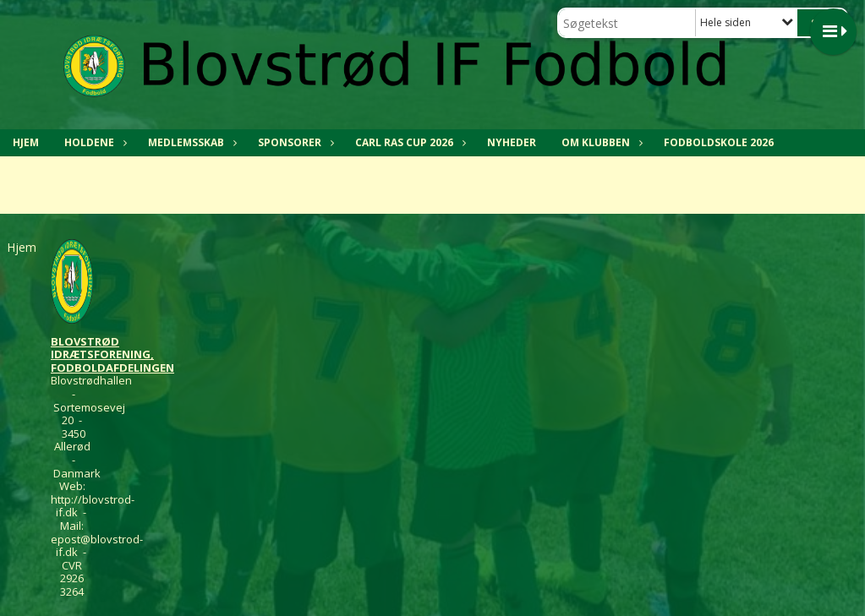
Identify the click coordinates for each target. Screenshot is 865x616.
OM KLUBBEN (600, 142)
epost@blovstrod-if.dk (97, 546)
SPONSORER (294, 142)
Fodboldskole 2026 (719, 142)
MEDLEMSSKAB (190, 142)
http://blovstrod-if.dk (93, 506)
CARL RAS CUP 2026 (408, 142)
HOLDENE (93, 142)
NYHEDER (512, 142)
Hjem (26, 142)
